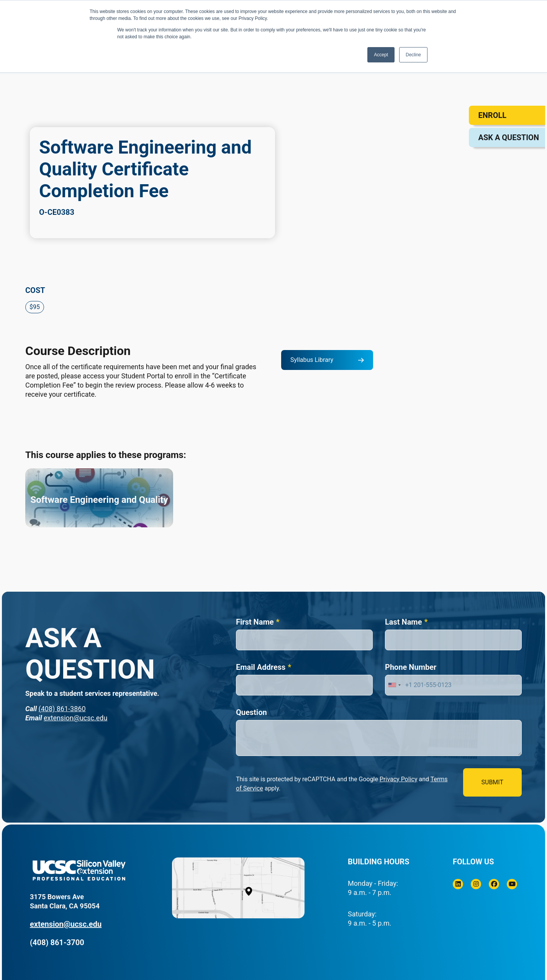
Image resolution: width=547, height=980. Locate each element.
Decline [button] (413, 55)
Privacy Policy (399, 779)
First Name (255, 622)
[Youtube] (512, 884)
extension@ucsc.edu (75, 718)
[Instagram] (476, 884)
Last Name (403, 622)
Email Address (261, 667)
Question (251, 712)
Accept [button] (381, 55)
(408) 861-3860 (62, 709)
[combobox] (394, 685)
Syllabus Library (312, 360)
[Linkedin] (458, 884)
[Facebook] (494, 884)
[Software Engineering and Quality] (99, 498)
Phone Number (411, 667)
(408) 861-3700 (57, 942)
